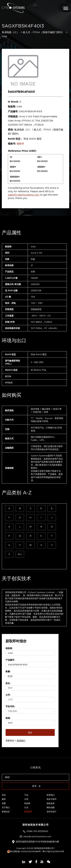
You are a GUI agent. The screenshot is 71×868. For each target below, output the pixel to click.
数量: (8, 671)
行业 (26, 807)
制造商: (9, 648)
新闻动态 (6, 812)
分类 (26, 799)
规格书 (20, 144)
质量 (4, 803)
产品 (26, 795)
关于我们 (6, 807)
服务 (4, 799)
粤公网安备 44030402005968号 (24, 851)
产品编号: (10, 660)
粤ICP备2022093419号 (53, 851)
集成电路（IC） (10, 32)
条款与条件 (52, 799)
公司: (8, 695)
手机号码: (10, 706)
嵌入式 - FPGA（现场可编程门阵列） (44, 32)
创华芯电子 (52, 812)
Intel (4, 36)
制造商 (27, 803)
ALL (20, 554)
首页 (4, 795)
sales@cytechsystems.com (24, 195)
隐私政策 (51, 803)
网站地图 (51, 807)
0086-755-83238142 (37, 831)
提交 (30, 733)
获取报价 (28, 812)
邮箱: (8, 718)
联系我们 (21, 741)
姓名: (8, 683)
